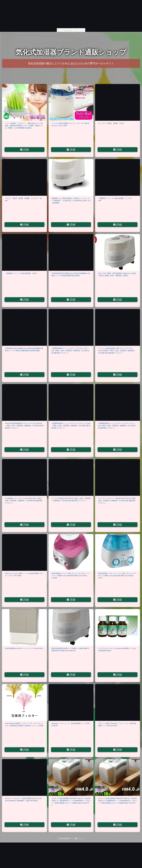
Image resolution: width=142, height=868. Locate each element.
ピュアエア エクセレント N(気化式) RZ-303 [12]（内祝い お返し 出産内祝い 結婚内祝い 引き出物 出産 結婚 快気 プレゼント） (117, 501)
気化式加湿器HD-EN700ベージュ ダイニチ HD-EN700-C (24, 648)
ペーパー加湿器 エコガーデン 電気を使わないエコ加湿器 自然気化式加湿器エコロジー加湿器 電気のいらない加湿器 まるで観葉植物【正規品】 (24, 126)
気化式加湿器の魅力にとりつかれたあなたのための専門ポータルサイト (71, 63)
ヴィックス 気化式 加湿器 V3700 (111, 123)
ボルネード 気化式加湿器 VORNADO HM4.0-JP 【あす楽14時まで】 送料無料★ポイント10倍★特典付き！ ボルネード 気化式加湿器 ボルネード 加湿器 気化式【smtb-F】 (118, 801)
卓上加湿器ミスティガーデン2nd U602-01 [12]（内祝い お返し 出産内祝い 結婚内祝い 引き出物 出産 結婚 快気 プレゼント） (24, 501)
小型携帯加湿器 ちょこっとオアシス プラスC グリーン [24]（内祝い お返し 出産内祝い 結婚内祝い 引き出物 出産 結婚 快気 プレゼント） (117, 426)
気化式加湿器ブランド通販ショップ (71, 52)
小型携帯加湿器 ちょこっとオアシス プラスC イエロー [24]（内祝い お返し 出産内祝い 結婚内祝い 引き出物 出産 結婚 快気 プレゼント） (70, 351)
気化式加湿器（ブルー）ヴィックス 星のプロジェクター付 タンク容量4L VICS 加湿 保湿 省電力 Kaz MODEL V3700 (117, 576)
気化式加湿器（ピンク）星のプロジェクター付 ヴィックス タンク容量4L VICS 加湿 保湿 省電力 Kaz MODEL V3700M (71, 576)
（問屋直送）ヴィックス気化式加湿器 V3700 (21, 273)
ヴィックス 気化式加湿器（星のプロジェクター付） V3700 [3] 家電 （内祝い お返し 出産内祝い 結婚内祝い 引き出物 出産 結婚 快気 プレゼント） (117, 351)
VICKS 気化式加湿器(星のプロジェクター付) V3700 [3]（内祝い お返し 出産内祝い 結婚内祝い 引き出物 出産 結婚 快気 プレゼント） (24, 426)
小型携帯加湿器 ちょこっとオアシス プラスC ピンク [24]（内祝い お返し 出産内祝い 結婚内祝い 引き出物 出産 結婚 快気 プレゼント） (71, 426)
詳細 (24, 150)
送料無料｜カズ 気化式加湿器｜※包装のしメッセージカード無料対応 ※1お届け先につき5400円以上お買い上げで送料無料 (71, 201)
